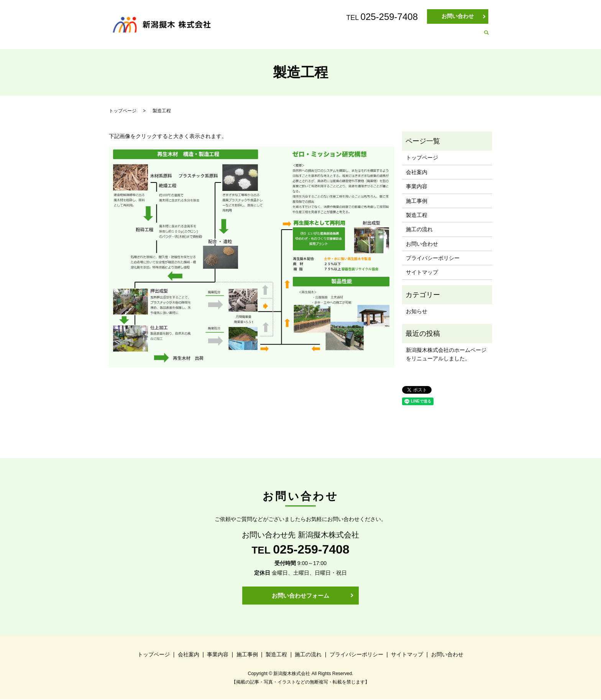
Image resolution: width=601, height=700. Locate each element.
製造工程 (419, 37)
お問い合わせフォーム (300, 596)
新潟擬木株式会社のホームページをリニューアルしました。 (446, 354)
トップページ (263, 37)
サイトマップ (422, 272)
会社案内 (306, 37)
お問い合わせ (458, 16)
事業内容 (344, 37)
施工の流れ (459, 37)
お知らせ (417, 311)
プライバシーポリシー (433, 258)
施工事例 (381, 37)
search (486, 37)
